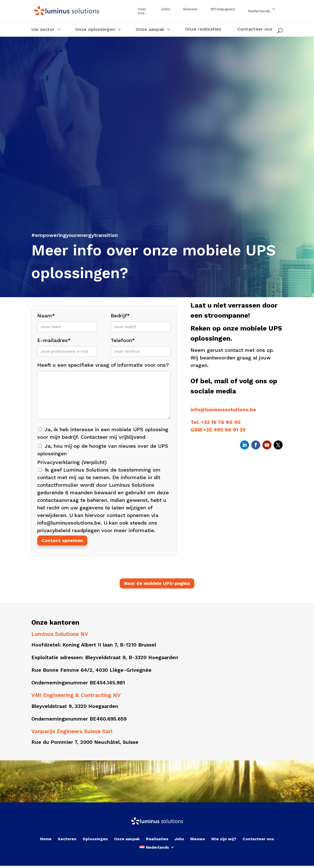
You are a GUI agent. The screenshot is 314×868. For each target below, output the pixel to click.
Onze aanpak (127, 839)
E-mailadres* (67, 346)
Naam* (67, 321)
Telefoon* (141, 346)
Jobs (165, 9)
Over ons (142, 11)
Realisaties (157, 839)
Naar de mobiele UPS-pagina (157, 583)
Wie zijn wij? (224, 839)
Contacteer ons (258, 839)
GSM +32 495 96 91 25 (218, 430)
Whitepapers (223, 9)
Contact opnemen (62, 540)
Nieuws (190, 9)
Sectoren (67, 839)
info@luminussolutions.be (223, 409)
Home (46, 839)
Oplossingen (95, 839)
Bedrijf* (141, 321)
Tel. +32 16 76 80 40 (216, 422)
